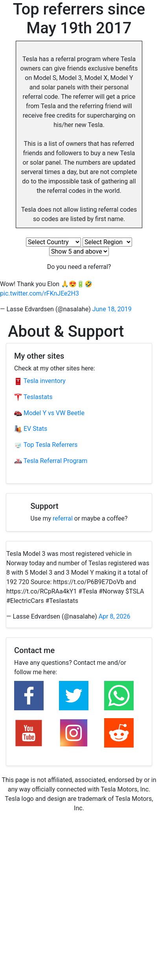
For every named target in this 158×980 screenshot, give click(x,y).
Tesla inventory (40, 381)
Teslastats (33, 397)
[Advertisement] (79, 901)
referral (63, 518)
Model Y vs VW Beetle (49, 413)
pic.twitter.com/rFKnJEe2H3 (39, 293)
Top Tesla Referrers (46, 445)
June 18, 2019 (112, 309)
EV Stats (31, 429)
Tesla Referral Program (51, 461)
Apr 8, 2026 (115, 616)
